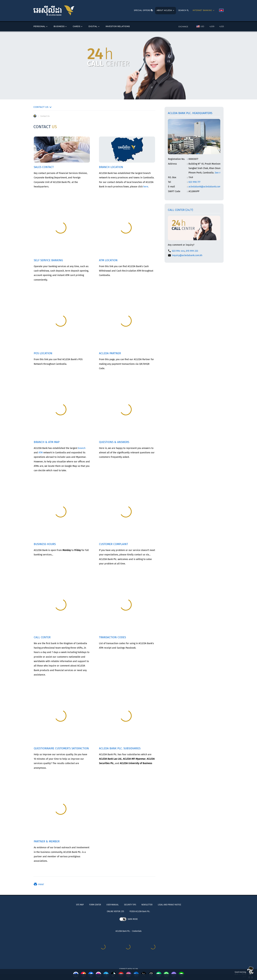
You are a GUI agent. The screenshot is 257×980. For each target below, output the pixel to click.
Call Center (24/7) (180, 210)
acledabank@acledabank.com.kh (206, 187)
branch (82, 448)
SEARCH (184, 11)
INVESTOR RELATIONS (118, 26)
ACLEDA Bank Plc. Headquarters (190, 113)
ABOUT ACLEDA (166, 11)
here (146, 187)
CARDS (78, 26)
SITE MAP (80, 905)
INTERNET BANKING (204, 11)
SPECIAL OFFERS (143, 11)
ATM (41, 453)
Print (39, 885)
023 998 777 (194, 182)
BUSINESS (60, 26)
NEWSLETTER (147, 905)
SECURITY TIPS (130, 905)
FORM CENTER (95, 905)
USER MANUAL (113, 905)
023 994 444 (178, 251)
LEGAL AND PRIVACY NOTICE (169, 905)
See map (219, 173)
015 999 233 (192, 251)
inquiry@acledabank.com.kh (187, 255)
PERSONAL (41, 26)
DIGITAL (94, 26)
